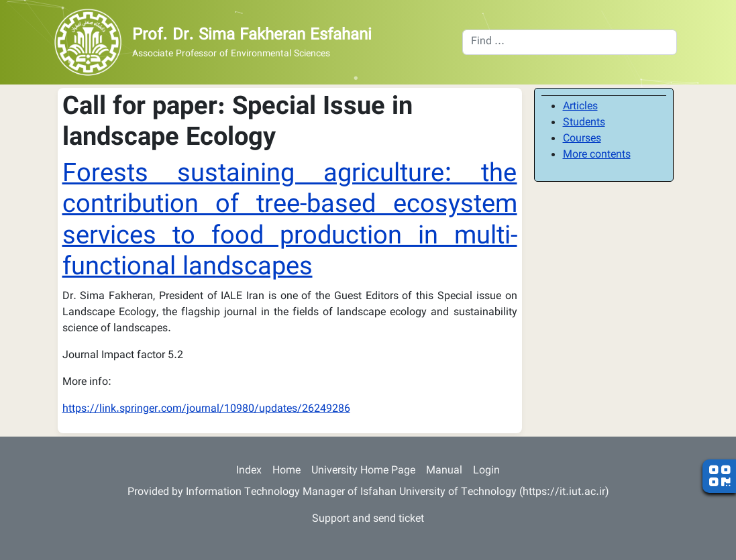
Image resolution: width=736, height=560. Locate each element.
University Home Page (363, 471)
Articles (580, 107)
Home (286, 471)
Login (486, 471)
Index (249, 471)
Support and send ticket (368, 519)
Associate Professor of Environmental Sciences (231, 55)
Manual (444, 471)
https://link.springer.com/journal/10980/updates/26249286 (206, 409)
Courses (582, 139)
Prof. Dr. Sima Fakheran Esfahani (252, 36)
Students (584, 123)
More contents (597, 155)
